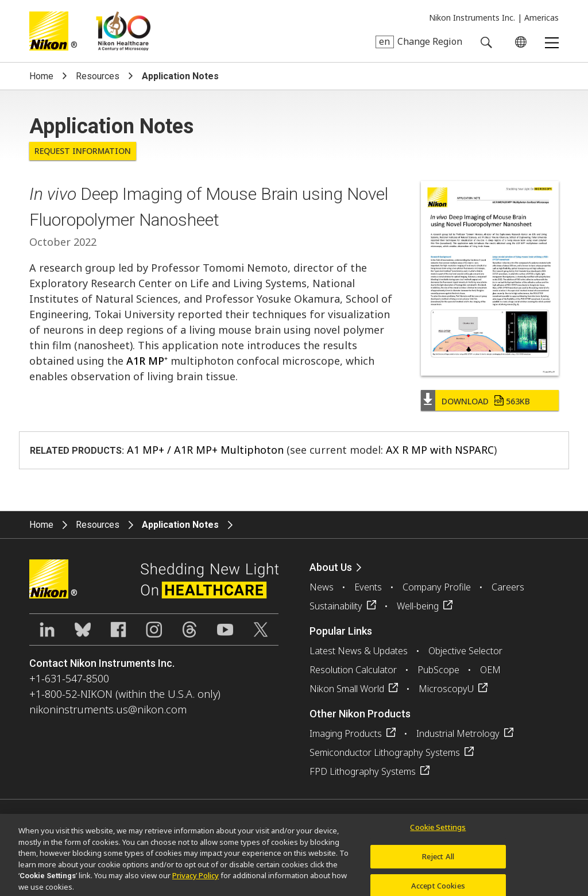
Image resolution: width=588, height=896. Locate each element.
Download (486, 401)
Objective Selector (465, 651)
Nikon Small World (347, 689)
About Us (331, 567)
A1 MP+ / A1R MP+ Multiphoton (205, 450)
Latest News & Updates (359, 651)
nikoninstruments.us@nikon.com (108, 709)
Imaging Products (346, 733)
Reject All (438, 860)
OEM (490, 670)
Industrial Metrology (458, 733)
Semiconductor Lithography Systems (385, 752)
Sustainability (336, 606)
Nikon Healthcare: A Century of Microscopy (123, 31)
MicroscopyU (446, 689)
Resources (98, 76)
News (322, 587)
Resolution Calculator (353, 670)
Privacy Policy (196, 879)
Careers (508, 587)
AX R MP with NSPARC (440, 450)
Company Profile (437, 587)
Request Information (83, 151)
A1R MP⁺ (147, 361)
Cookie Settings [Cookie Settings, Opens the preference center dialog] (438, 831)
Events (368, 587)
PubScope (438, 670)
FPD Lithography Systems (363, 771)
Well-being (418, 606)
